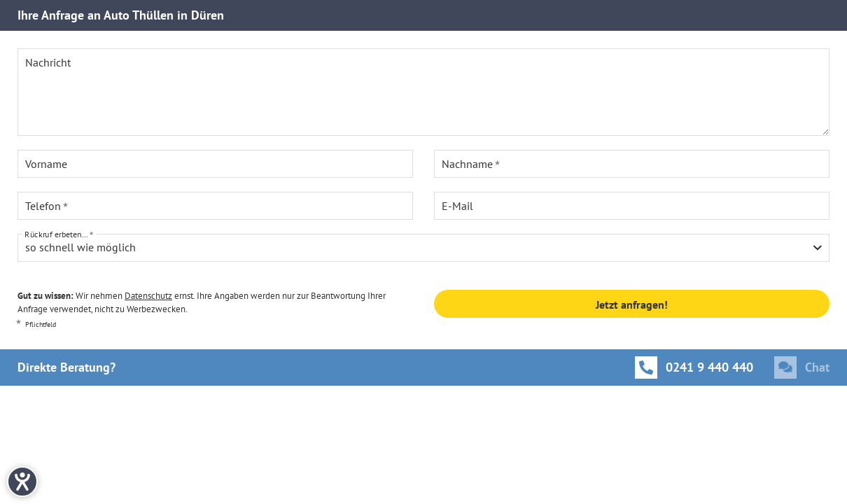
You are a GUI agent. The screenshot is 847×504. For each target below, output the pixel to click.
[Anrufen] (694, 367)
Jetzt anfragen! (632, 304)
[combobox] (423, 248)
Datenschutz (148, 296)
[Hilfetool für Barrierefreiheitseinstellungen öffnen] (22, 482)
